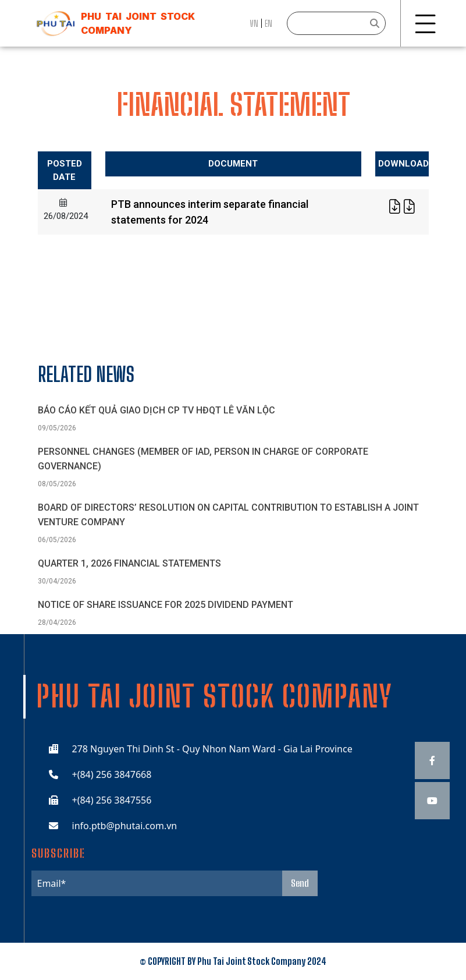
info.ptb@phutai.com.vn (125, 826)
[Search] (336, 23)
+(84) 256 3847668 (112, 774)
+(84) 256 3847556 (112, 800)
